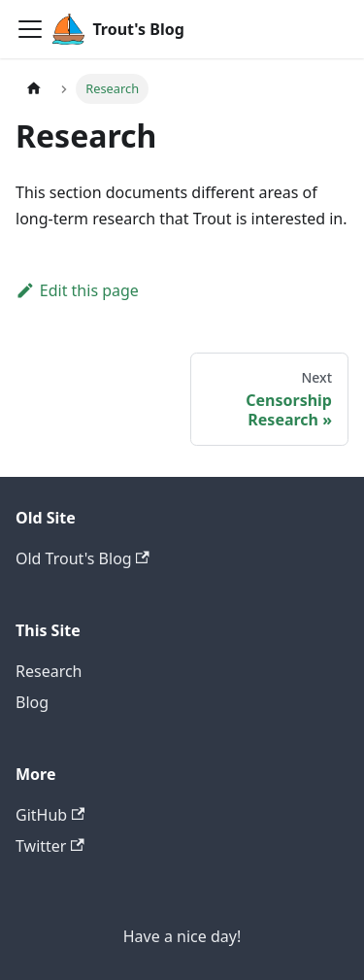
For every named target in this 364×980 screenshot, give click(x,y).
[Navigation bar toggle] (30, 29)
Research (49, 671)
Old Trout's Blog (83, 558)
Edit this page (77, 290)
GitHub (50, 815)
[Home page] (34, 89)
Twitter (50, 846)
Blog (32, 702)
